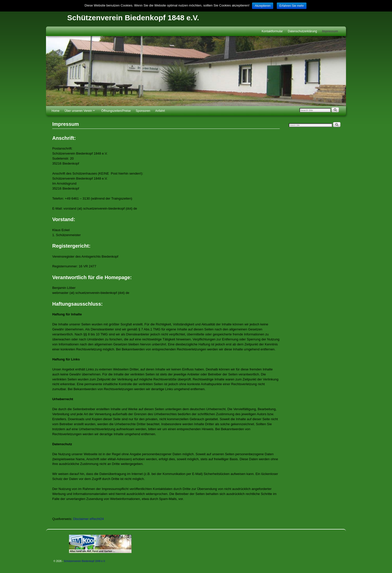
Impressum (330, 31)
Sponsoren (143, 111)
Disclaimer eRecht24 (89, 519)
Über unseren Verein (78, 112)
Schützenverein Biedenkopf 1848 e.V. (133, 18)
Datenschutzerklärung (302, 31)
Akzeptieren (263, 6)
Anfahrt (160, 111)
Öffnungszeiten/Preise (116, 111)
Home (55, 111)
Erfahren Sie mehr (292, 6)
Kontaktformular (272, 31)
